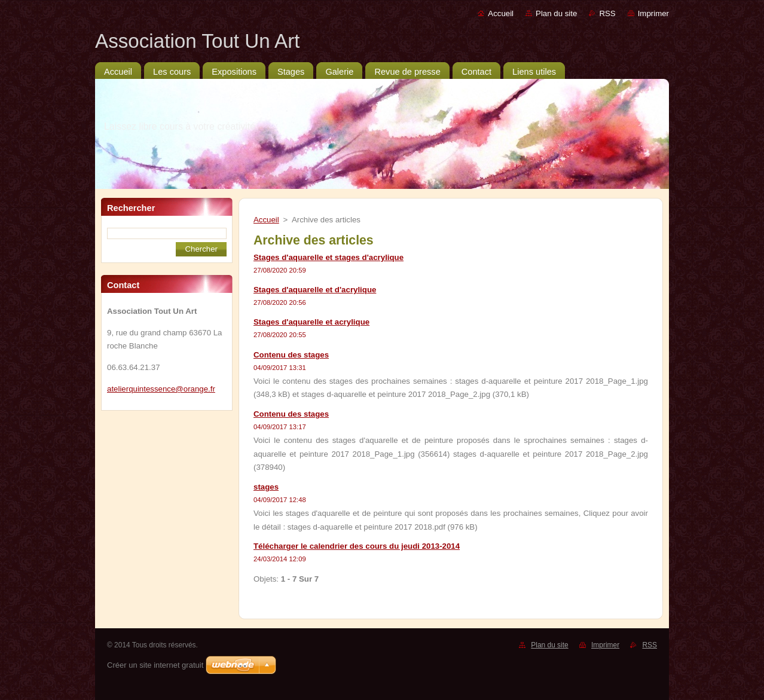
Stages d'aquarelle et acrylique (311, 322)
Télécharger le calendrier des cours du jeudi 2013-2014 (357, 546)
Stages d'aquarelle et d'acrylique (315, 290)
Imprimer (653, 13)
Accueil (501, 13)
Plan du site (556, 13)
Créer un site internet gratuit (155, 665)
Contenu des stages (291, 355)
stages (266, 487)
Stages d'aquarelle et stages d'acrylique (328, 257)
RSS (607, 13)
